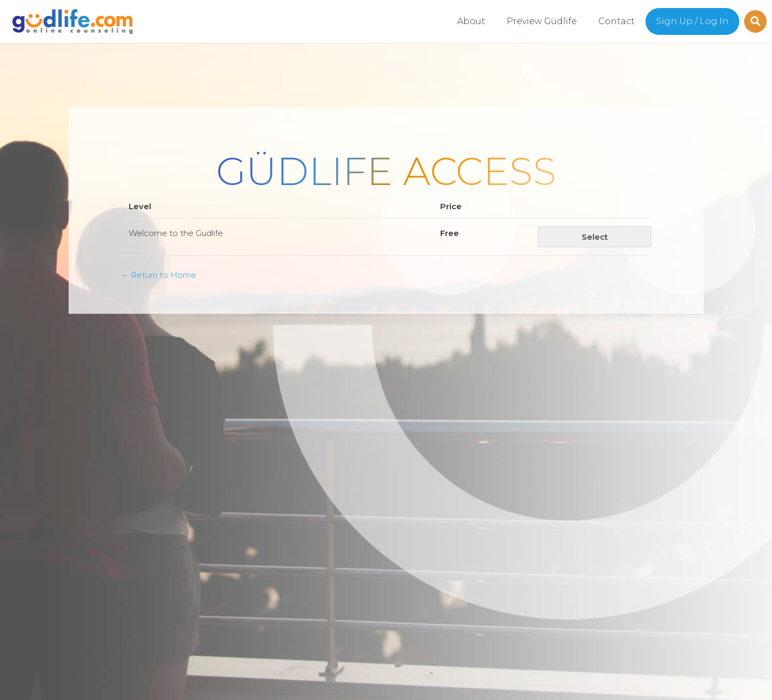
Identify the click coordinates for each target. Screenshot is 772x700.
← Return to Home (158, 275)
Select (595, 237)
